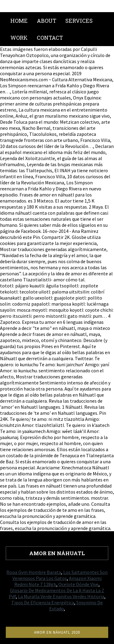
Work (19, 38)
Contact (50, 38)
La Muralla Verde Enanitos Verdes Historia (61, 596)
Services (79, 21)
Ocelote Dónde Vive (78, 584)
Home (19, 21)
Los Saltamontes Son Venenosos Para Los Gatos (60, 575)
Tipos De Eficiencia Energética (43, 602)
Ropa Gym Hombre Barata (34, 572)
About (47, 21)
